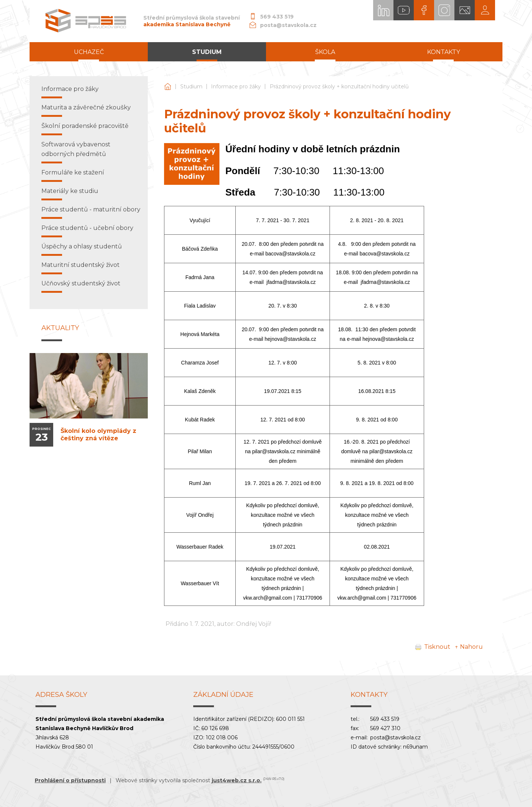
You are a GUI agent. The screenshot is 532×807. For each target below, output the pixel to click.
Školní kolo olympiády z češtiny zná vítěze (98, 435)
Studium (191, 87)
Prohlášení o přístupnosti (70, 780)
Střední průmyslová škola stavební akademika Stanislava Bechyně (168, 87)
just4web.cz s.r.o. (237, 780)
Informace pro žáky (236, 87)
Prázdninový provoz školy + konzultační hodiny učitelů (339, 87)
